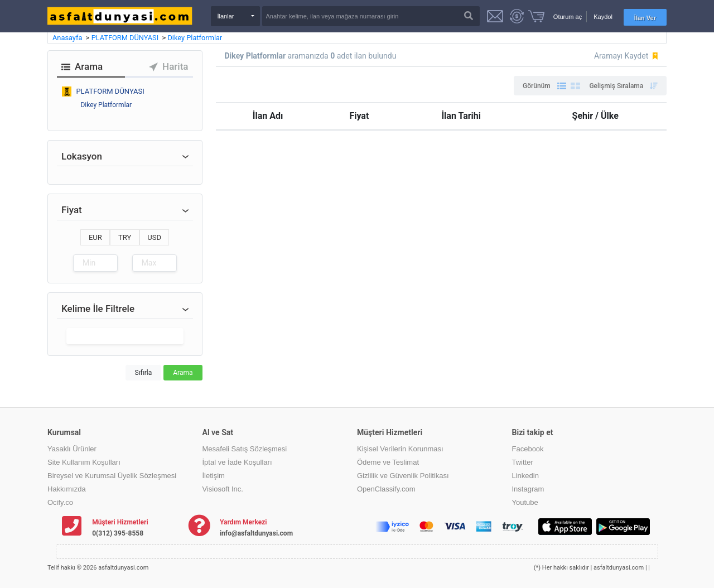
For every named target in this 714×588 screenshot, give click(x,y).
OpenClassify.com (386, 489)
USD (154, 237)
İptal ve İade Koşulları (237, 462)
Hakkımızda (67, 489)
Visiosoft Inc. (223, 489)
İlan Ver (645, 18)
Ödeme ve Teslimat (388, 462)
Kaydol (603, 17)
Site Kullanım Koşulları (84, 462)
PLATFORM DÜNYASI (126, 38)
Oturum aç (568, 17)
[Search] (371, 16)
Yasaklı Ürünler (72, 449)
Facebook (528, 449)
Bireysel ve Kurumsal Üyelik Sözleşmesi (112, 476)
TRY (125, 237)
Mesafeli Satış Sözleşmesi (245, 449)
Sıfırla (144, 373)
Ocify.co (60, 502)
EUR (95, 237)
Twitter (523, 462)
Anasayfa (68, 38)
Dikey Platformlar (195, 38)
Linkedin (525, 476)
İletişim (214, 476)
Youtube (525, 502)
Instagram (528, 489)
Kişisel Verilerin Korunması (400, 449)
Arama (183, 373)
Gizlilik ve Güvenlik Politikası (403, 476)
